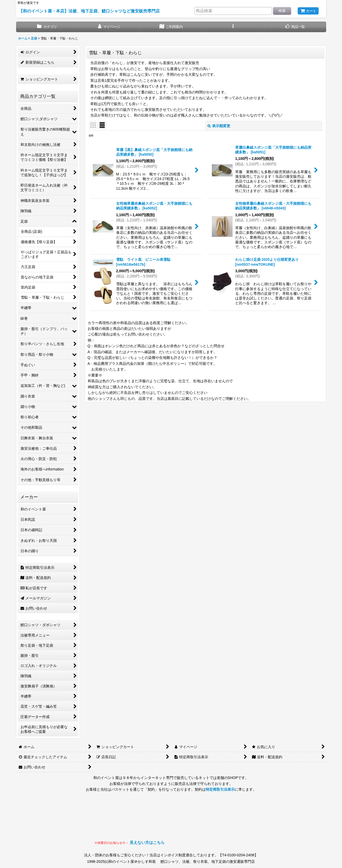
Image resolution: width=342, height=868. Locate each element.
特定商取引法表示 (220, 789)
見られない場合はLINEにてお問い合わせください (206, 821)
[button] (233, 27)
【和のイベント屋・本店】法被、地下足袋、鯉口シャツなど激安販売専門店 (89, 11)
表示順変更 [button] (219, 126)
